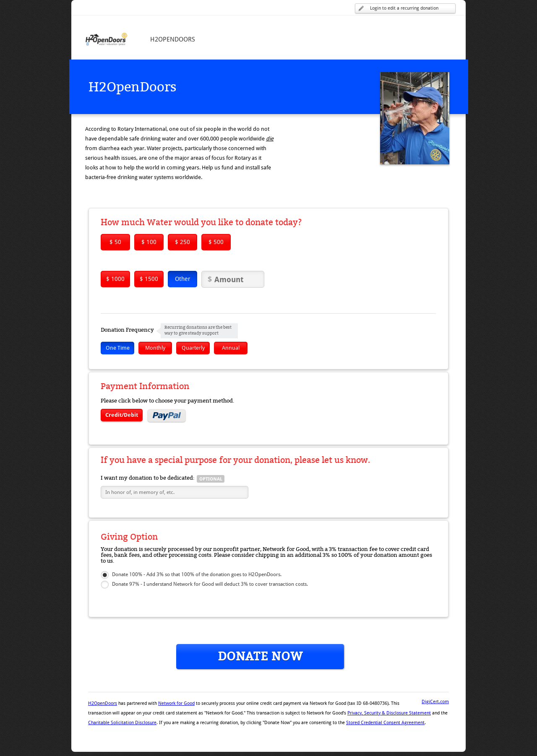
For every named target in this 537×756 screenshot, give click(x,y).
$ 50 (115, 242)
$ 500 (216, 242)
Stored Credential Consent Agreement (385, 723)
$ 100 (149, 242)
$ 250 (182, 242)
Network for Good (176, 703)
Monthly (155, 348)
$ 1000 (115, 279)
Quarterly (193, 348)
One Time (118, 348)
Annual (231, 348)
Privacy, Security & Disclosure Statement (389, 713)
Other (183, 279)
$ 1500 (149, 279)
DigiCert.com (435, 702)
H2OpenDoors (103, 703)
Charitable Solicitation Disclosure (122, 723)
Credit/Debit (122, 415)
